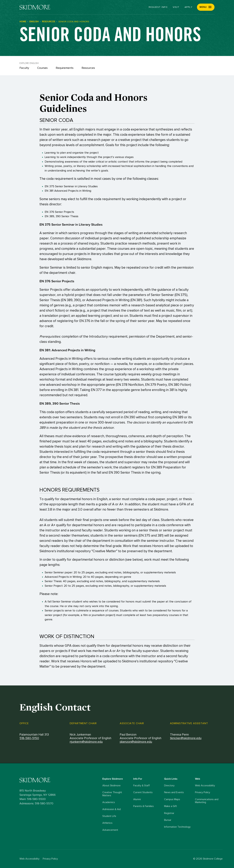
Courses (42, 68)
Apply (189, 7)
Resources (88, 68)
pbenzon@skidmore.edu (136, 742)
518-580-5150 (29, 738)
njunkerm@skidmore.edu (86, 742)
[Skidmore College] (35, 7)
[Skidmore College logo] (60, 780)
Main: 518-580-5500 (33, 799)
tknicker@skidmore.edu (186, 738)
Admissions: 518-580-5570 (36, 803)
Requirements (65, 68)
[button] (206, 7)
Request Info (158, 7)
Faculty (24, 68)
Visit (176, 7)
